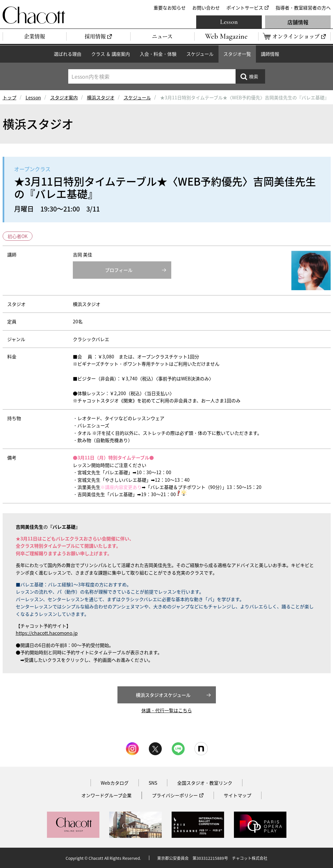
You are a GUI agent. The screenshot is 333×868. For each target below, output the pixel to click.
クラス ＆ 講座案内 (111, 54)
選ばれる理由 (68, 54)
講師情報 (270, 54)
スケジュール (200, 54)
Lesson (229, 22)
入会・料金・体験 (158, 54)
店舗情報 (298, 22)
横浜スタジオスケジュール (163, 695)
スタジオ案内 (64, 97)
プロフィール (119, 270)
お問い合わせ (206, 8)
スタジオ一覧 (237, 54)
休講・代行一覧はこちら (167, 710)
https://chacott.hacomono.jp (47, 633)
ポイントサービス (245, 8)
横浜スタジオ (101, 97)
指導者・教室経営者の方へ (303, 8)
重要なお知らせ (170, 8)
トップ (10, 97)
